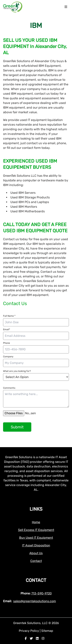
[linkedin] (37, 638)
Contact (36, 561)
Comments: (9, 388)
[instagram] (43, 638)
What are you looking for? (17, 371)
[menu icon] (66, 7)
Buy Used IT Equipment (36, 538)
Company (8, 357)
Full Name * (9, 316)
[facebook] (26, 638)
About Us (36, 553)
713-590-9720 (41, 593)
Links (36, 509)
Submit (17, 427)
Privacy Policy (29, 631)
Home (36, 522)
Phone (7, 343)
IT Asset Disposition (36, 545)
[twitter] (31, 638)
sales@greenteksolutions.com (35, 601)
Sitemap (47, 631)
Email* (7, 329)
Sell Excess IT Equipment (36, 530)
